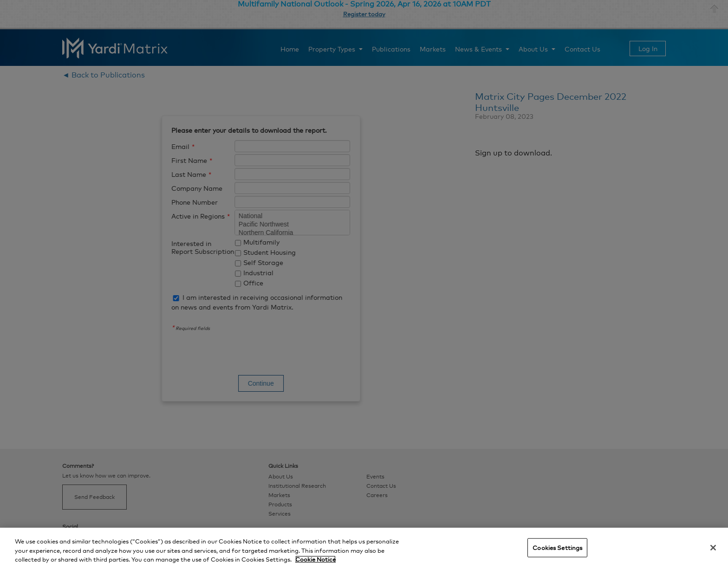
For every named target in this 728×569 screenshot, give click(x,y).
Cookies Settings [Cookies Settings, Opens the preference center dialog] (557, 547)
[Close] (713, 548)
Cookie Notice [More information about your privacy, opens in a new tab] (315, 559)
